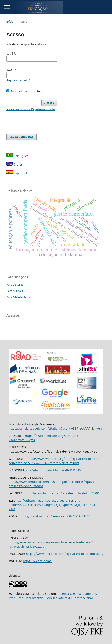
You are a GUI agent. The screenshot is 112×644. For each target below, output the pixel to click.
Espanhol (17, 173)
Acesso (49, 103)
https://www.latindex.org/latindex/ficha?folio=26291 (62, 493)
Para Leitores (15, 284)
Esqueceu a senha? (18, 80)
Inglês (15, 164)
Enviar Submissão (21, 137)
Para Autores (15, 291)
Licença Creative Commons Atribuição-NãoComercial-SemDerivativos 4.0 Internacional (53, 596)
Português (17, 156)
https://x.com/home (37, 561)
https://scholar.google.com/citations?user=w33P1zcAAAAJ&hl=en (55, 428)
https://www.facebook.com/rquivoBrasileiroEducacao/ (65, 554)
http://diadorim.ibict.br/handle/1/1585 (53, 470)
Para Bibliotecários (18, 297)
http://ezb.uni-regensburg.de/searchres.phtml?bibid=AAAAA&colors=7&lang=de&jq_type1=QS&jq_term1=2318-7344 (54, 505)
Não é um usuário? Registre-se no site (30, 109)
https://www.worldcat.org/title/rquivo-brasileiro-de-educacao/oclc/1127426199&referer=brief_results (55, 461)
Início (10, 22)
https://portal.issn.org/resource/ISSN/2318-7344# (55, 516)
